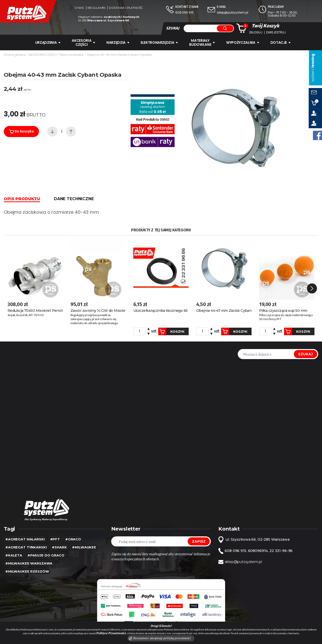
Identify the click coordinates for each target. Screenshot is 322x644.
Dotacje (281, 42)
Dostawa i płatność (126, 8)
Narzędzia (118, 42)
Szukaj (306, 354)
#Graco (73, 539)
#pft (55, 539)
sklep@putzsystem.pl (233, 12)
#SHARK (59, 547)
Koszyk (171, 331)
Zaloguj (256, 32)
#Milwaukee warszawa (29, 563)
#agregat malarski (25, 539)
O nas (79, 8)
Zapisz (199, 541)
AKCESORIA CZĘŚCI (83, 42)
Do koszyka (21, 132)
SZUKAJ (173, 28)
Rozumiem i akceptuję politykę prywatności (160, 638)
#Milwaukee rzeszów (27, 571)
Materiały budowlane (202, 42)
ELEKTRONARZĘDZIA (159, 42)
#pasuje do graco (46, 555)
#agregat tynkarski (26, 547)
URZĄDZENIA (48, 42)
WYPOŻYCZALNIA (243, 42)
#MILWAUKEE (84, 547)
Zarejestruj (276, 32)
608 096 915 (184, 12)
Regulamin (96, 8)
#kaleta (14, 555)
